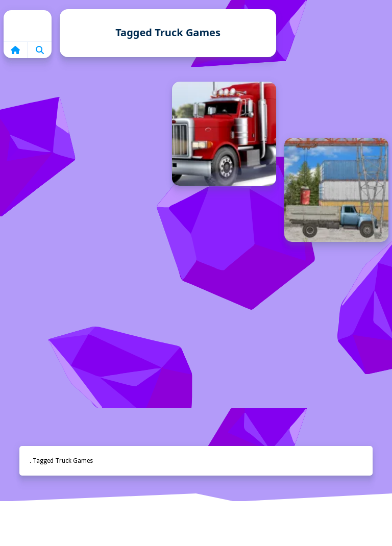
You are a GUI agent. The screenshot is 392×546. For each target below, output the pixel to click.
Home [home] (28, 26)
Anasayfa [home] (196, 527)
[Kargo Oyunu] (336, 190)
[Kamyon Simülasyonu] (224, 134)
